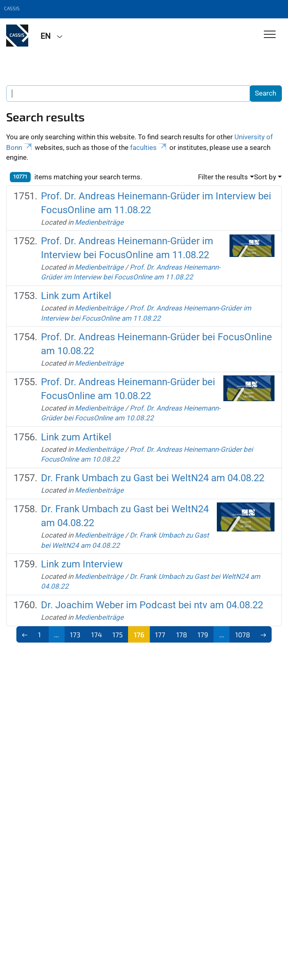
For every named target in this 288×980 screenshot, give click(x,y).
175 (118, 634)
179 (203, 634)
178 (182, 634)
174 (97, 634)
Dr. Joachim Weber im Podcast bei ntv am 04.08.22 (152, 605)
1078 (243, 634)
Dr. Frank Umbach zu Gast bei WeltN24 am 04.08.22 (153, 478)
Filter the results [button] (223, 177)
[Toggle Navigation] (270, 35)
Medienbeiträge (99, 222)
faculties (149, 147)
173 (75, 634)
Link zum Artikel (76, 296)
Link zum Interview (82, 564)
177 (160, 634)
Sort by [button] (265, 177)
